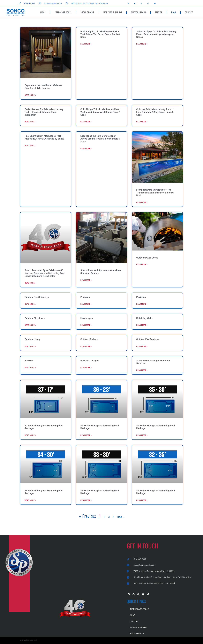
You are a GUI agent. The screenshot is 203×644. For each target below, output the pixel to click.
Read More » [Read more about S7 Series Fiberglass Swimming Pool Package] (30, 435)
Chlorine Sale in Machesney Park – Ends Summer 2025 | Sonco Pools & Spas (155, 112)
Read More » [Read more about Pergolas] (86, 304)
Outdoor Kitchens (89, 339)
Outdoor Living (32, 339)
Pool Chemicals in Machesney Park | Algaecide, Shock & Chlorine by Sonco (44, 137)
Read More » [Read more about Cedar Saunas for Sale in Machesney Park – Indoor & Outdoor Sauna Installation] (30, 122)
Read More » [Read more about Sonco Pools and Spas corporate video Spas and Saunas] (86, 280)
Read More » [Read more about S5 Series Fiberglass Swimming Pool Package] (142, 435)
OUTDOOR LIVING (138, 12)
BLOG (174, 12)
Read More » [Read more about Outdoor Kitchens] (86, 346)
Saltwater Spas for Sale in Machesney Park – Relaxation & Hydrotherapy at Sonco (156, 34)
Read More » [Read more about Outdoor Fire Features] (142, 346)
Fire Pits (29, 361)
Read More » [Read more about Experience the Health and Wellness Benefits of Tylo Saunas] (30, 95)
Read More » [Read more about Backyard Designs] (86, 367)
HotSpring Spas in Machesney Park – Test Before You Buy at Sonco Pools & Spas (100, 34)
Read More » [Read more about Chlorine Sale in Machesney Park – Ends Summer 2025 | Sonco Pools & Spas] (142, 122)
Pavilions (141, 297)
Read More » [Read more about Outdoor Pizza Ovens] (142, 265)
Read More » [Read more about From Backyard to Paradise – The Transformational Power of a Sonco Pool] (142, 202)
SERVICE (159, 12)
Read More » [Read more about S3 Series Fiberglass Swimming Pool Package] (86, 500)
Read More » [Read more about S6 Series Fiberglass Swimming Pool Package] (86, 435)
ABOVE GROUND (87, 12)
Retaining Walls (144, 318)
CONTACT (189, 12)
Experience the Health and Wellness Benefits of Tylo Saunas (43, 87)
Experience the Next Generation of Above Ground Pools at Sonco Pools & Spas (100, 139)
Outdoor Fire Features (148, 339)
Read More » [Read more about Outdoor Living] (30, 346)
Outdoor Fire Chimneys (37, 297)
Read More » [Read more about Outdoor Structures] (30, 325)
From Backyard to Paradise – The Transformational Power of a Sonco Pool (155, 193)
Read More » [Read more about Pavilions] (142, 304)
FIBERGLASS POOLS (63, 12)
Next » (121, 517)
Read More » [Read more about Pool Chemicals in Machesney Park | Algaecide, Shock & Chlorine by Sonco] (30, 146)
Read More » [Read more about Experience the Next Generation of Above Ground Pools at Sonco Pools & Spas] (86, 149)
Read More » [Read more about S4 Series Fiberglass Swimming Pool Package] (30, 500)
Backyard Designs (90, 361)
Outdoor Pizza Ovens (147, 258)
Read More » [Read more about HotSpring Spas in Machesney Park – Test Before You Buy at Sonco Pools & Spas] (86, 44)
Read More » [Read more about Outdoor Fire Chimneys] (30, 304)
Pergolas (85, 297)
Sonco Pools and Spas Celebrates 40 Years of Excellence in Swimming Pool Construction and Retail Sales (45, 273)
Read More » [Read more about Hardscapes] (86, 325)
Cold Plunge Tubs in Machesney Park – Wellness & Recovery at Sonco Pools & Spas (101, 112)
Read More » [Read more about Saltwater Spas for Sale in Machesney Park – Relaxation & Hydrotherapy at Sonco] (142, 44)
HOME (43, 12)
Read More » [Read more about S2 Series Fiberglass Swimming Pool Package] (142, 500)
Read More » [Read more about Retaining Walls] (142, 325)
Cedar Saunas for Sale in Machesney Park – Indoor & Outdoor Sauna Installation (44, 112)
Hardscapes (87, 318)
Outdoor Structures (35, 318)
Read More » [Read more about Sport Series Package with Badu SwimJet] (142, 370)
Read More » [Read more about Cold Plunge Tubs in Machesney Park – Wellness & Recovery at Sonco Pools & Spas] (86, 122)
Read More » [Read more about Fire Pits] (30, 367)
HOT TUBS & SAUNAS (113, 12)
